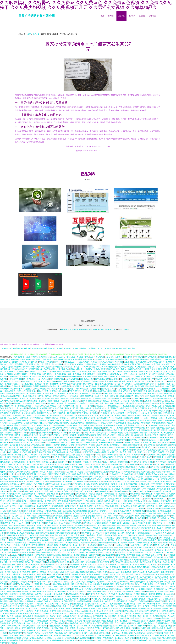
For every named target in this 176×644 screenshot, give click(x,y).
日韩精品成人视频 (7, 481)
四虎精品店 (54, 621)
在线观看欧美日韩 (93, 423)
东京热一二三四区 (124, 535)
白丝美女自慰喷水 (75, 433)
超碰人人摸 (145, 413)
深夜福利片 (74, 640)
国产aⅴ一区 (29, 562)
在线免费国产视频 (154, 486)
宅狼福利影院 (55, 416)
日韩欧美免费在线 (153, 386)
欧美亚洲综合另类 (61, 462)
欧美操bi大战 (17, 577)
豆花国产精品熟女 (123, 469)
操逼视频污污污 (134, 635)
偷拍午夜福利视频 (19, 623)
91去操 (50, 472)
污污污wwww (118, 394)
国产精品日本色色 (135, 416)
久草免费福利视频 (135, 560)
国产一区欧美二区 (160, 499)
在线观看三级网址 (60, 477)
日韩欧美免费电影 (29, 574)
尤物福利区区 (115, 386)
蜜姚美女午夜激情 (163, 621)
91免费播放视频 (146, 494)
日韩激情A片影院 (102, 445)
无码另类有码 (48, 452)
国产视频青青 (74, 633)
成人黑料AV (16, 381)
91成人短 (71, 606)
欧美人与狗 (28, 511)
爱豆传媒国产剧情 (29, 628)
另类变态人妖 (68, 635)
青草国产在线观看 (19, 560)
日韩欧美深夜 (70, 638)
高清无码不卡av (103, 567)
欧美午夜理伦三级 (22, 420)
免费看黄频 (15, 442)
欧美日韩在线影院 (136, 391)
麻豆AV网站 (114, 577)
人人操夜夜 (165, 469)
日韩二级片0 (38, 503)
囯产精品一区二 (135, 606)
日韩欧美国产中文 (142, 472)
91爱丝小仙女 (137, 389)
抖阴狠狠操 (27, 386)
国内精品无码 (100, 406)
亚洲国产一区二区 (87, 633)
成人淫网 (121, 533)
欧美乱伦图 (21, 391)
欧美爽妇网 (44, 540)
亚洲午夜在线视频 (148, 621)
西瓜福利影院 (146, 635)
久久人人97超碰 (23, 523)
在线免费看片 (50, 521)
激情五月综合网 (26, 547)
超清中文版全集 (123, 538)
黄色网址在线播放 (27, 594)
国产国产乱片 (140, 386)
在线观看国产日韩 (58, 398)
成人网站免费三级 (99, 631)
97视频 (144, 479)
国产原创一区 (154, 433)
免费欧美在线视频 (126, 367)
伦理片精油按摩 (135, 462)
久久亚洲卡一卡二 (102, 396)
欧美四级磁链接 (142, 587)
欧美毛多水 (93, 525)
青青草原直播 (129, 425)
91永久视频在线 (104, 525)
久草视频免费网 (76, 587)
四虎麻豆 (65, 640)
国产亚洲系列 (48, 374)
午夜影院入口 (85, 457)
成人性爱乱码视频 (163, 403)
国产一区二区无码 (113, 450)
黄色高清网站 (11, 513)
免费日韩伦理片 (150, 640)
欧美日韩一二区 (46, 477)
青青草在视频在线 (86, 613)
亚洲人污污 (139, 396)
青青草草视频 (165, 582)
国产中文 (10, 616)
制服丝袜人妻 (151, 430)
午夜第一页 (35, 469)
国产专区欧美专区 (59, 489)
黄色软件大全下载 (90, 384)
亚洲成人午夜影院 (91, 484)
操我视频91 (164, 357)
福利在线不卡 (12, 501)
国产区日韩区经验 (93, 469)
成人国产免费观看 (62, 491)
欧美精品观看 (102, 452)
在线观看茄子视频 (109, 618)
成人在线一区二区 (40, 547)
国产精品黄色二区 (69, 626)
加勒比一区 (118, 430)
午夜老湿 (35, 540)
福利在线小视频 (136, 616)
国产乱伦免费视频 (57, 599)
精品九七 (84, 547)
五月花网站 (128, 418)
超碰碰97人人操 (77, 589)
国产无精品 (90, 472)
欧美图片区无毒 (13, 618)
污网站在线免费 (86, 408)
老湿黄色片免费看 (45, 433)
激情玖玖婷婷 (63, 450)
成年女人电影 (33, 362)
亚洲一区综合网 (116, 611)
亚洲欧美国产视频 (34, 462)
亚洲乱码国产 (72, 413)
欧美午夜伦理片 (44, 430)
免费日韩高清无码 (63, 530)
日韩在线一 (49, 638)
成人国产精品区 (51, 406)
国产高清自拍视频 (94, 618)
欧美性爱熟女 (14, 547)
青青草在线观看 (111, 533)
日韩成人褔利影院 (102, 613)
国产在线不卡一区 (153, 384)
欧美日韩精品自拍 (102, 633)
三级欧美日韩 (144, 484)
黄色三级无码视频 (17, 562)
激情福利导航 (97, 430)
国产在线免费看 (9, 523)
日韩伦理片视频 (153, 459)
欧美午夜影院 (70, 628)
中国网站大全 (30, 601)
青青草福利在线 (90, 557)
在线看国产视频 (6, 430)
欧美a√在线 (125, 506)
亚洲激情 (18, 616)
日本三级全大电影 (110, 455)
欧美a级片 (62, 394)
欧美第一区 (132, 626)
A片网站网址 (110, 540)
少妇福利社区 (37, 584)
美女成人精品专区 (100, 418)
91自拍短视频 (126, 445)
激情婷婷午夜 (169, 484)
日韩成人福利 (74, 445)
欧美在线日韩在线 (56, 631)
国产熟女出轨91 (50, 381)
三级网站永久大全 (110, 579)
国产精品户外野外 (29, 367)
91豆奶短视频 (96, 435)
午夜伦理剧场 (77, 386)
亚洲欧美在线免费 (148, 403)
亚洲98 (127, 430)
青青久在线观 (121, 540)
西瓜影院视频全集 (164, 445)
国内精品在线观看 (8, 609)
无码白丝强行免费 (96, 496)
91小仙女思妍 (75, 450)
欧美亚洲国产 (45, 535)
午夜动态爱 (68, 364)
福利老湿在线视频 (74, 521)
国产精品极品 (40, 587)
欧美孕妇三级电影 (134, 540)
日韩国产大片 (136, 584)
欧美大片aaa (79, 611)
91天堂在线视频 (91, 589)
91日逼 (44, 440)
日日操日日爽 (62, 442)
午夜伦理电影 (133, 557)
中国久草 (73, 618)
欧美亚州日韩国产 (87, 538)
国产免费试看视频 (12, 384)
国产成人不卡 (123, 616)
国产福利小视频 (24, 550)
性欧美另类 (29, 604)
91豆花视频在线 (143, 601)
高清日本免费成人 (34, 445)
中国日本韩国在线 (137, 538)
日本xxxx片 (59, 362)
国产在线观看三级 (59, 516)
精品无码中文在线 (96, 403)
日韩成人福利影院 (64, 381)
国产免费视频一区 (14, 579)
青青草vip (165, 533)
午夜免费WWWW (20, 479)
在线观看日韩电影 (42, 384)
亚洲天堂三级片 (35, 565)
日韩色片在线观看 (106, 545)
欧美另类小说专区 (75, 477)
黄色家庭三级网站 (29, 579)
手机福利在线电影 (121, 545)
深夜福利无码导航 (32, 567)
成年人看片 (166, 442)
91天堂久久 (39, 491)
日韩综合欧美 (72, 486)
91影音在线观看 (61, 567)
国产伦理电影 (38, 511)
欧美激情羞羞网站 (20, 640)
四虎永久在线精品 (70, 430)
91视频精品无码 (150, 440)
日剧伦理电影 (167, 599)
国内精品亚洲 (155, 611)
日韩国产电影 (131, 596)
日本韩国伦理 (46, 359)
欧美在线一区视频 (29, 425)
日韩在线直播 (49, 503)
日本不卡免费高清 (164, 547)
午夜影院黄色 (164, 425)
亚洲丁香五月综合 (136, 420)
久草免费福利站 (88, 450)
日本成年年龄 (100, 450)
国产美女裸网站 (131, 457)
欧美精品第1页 (66, 545)
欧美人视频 (36, 413)
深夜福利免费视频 (36, 533)
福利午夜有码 (98, 533)
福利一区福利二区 (84, 626)
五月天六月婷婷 (47, 376)
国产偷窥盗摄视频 (19, 440)
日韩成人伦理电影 (115, 591)
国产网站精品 (5, 381)
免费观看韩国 (99, 428)
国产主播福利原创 (143, 406)
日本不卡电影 (90, 499)
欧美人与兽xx (166, 618)
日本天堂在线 (150, 569)
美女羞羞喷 (33, 640)
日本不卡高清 (164, 633)
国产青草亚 (135, 442)
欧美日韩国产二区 (147, 447)
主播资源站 (66, 518)
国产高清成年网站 (116, 486)
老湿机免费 (78, 550)
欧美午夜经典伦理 (15, 511)
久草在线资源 (48, 543)
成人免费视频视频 (123, 389)
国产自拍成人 (110, 538)
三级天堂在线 (48, 591)
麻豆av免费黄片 (64, 406)
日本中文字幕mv (58, 425)
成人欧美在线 (32, 401)
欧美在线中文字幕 (167, 508)
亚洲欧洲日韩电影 (90, 386)
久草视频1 (100, 501)
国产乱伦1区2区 (22, 394)
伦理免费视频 (78, 604)
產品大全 (121, 16)
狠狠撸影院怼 (12, 591)
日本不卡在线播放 (148, 489)
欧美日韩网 (82, 618)
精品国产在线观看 (152, 477)
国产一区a (148, 499)
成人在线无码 (152, 450)
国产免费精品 (8, 420)
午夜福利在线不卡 (44, 579)
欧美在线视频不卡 (42, 389)
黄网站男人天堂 (139, 572)
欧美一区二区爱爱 (131, 374)
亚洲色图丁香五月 (7, 435)
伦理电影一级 (135, 403)
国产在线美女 (141, 362)
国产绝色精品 (85, 381)
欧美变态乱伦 (97, 394)
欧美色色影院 (60, 437)
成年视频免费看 (48, 565)
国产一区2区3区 (26, 442)
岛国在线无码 (22, 589)
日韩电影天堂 (168, 543)
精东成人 (140, 499)
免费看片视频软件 (87, 506)
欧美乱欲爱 (31, 560)
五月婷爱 (135, 577)
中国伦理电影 (77, 384)
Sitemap (126, 330)
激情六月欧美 (43, 557)
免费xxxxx (147, 364)
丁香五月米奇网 (107, 423)
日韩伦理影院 (65, 589)
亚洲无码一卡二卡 (124, 599)
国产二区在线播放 (17, 364)
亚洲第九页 (134, 464)
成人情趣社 (14, 582)
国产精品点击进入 (149, 555)
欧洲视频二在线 (88, 489)
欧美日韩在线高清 (167, 477)
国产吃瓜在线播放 (15, 538)
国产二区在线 (118, 437)
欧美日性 (58, 481)
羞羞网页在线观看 (102, 464)
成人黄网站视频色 (44, 506)
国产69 (162, 362)
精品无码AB (53, 547)
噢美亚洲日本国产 (146, 464)
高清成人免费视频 (61, 445)
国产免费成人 (64, 440)
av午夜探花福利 (11, 433)
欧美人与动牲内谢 (97, 357)
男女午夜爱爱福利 (126, 376)
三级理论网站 (140, 384)
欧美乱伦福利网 (169, 367)
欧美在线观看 (85, 599)
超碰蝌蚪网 (11, 535)
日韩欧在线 (41, 494)
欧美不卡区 (75, 440)
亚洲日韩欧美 (94, 555)
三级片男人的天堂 (53, 464)
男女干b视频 (32, 516)
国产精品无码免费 (77, 491)
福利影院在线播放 (80, 511)
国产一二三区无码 (120, 411)
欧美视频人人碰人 (37, 423)
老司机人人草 (57, 430)
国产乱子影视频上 (95, 420)
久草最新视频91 (109, 599)
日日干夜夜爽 (88, 406)
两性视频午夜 (157, 491)
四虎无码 (81, 472)
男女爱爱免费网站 (135, 364)
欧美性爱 (58, 447)
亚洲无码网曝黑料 (34, 459)
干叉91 (162, 523)
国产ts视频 (158, 557)
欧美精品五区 (69, 362)
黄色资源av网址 (26, 452)
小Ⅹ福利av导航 (110, 535)
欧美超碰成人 (32, 391)
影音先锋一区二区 (155, 367)
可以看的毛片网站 (22, 455)
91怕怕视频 (90, 552)
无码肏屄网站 (14, 376)
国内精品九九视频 (101, 486)
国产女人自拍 (164, 560)
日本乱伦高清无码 (118, 596)
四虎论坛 (33, 420)
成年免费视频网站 (168, 572)
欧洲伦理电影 (28, 496)
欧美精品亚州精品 (163, 574)
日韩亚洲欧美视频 (82, 389)
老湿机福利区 (130, 437)
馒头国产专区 (170, 457)
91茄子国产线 (57, 372)
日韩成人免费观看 (106, 362)
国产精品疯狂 (89, 477)
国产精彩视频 (95, 389)
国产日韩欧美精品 (47, 567)
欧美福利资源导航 (162, 411)
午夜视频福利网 (83, 601)
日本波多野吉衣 (100, 391)
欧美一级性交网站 (89, 582)
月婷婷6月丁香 (45, 457)
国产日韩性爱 (147, 381)
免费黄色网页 (163, 420)
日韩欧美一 (99, 538)
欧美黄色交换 (115, 567)
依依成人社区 (75, 582)
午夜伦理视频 (82, 416)
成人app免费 (21, 401)
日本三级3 (87, 560)
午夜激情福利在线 (133, 479)
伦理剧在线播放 (156, 596)
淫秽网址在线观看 (25, 406)
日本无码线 (85, 367)
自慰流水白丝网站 (149, 540)
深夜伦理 (107, 530)
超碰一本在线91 (106, 601)
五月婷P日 (14, 445)
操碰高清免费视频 (67, 621)
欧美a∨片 (22, 445)
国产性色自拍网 (111, 616)
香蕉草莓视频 (58, 613)
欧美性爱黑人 (50, 530)
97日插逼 (107, 596)
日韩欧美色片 (65, 572)
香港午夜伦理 (103, 577)
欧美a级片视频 (168, 609)
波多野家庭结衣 (28, 508)
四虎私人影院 (165, 437)
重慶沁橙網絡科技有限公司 (37, 16)
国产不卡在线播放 (146, 562)
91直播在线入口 (104, 401)
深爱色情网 (33, 433)
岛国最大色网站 (71, 596)
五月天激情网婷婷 (29, 494)
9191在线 (113, 511)
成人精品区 (119, 638)
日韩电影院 (67, 455)
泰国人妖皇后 (64, 535)
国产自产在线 (71, 609)
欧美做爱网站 (33, 569)
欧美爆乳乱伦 (44, 538)
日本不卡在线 (44, 455)
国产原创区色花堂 (17, 437)
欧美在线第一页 (139, 450)
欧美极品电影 (8, 408)
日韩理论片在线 (89, 587)
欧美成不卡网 (36, 613)
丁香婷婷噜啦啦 (85, 543)
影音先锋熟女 (132, 525)
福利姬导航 (84, 496)
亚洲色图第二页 (117, 562)
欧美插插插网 (169, 496)
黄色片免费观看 (67, 464)
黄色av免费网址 (60, 594)
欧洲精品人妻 (27, 503)
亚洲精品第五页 (45, 357)
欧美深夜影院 (163, 640)
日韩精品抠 (162, 518)
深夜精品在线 (136, 618)
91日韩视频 (119, 362)
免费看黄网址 (109, 626)
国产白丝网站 (57, 364)
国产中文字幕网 (6, 631)
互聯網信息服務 (76, 330)
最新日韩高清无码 (50, 450)
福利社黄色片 (38, 530)
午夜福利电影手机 (86, 640)
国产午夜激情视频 (123, 631)
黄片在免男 (118, 425)
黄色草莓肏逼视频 (105, 589)
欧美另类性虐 (55, 391)
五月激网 (40, 525)
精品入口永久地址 (137, 430)
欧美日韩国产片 (78, 501)
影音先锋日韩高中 (42, 416)
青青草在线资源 (101, 489)
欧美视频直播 (98, 616)
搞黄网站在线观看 (49, 459)
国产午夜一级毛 (126, 452)
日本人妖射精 (146, 398)
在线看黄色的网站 (153, 604)
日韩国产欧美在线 (76, 499)
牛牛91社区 (137, 452)
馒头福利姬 (26, 413)
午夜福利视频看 (105, 442)
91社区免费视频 (130, 486)
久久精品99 (45, 435)
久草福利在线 (103, 386)
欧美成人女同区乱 (110, 435)
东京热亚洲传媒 (152, 437)
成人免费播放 (88, 391)
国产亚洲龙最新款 (148, 613)
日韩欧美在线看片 (108, 389)
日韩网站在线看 (128, 472)
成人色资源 (4, 611)
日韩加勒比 (96, 521)
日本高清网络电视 (100, 398)
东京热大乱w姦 (14, 525)
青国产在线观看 (11, 457)
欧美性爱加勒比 (139, 511)
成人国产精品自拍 (161, 464)
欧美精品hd (101, 582)
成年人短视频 (12, 643)
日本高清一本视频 (87, 445)
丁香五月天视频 (159, 606)
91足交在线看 (91, 635)
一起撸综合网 (99, 359)
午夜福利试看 (150, 547)
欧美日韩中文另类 (117, 613)
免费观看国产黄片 (70, 616)
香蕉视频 (7, 496)
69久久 (56, 411)
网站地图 (131, 348)
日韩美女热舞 (76, 577)
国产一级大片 (42, 626)
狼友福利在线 (60, 623)
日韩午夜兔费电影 (25, 513)
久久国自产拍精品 (151, 401)
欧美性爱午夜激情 (151, 523)
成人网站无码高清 (168, 433)
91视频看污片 (148, 369)
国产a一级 (19, 467)
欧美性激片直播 (130, 628)
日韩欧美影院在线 (86, 396)
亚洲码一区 (119, 357)
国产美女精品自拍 (136, 552)
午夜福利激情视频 (102, 523)
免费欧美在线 (33, 457)
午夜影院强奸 (27, 484)
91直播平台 (26, 545)
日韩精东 (69, 579)
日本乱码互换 (75, 452)
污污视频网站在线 (52, 423)
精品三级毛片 (42, 574)
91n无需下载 (128, 477)
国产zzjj (104, 474)
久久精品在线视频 (83, 638)
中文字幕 (169, 523)
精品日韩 (101, 557)
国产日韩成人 (10, 374)
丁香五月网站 (83, 413)
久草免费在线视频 (70, 508)
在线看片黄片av (115, 640)
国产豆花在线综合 (168, 479)
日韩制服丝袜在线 (63, 469)
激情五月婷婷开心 (15, 386)
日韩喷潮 (128, 394)
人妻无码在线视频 (79, 474)
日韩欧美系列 (120, 479)
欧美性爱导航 (69, 569)
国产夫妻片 (75, 535)
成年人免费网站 (154, 481)
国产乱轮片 (4, 437)
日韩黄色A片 (163, 579)
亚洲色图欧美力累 (37, 523)
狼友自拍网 (109, 403)
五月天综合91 (162, 521)
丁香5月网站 (139, 477)
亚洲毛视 (95, 457)
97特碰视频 (68, 447)
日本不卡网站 (5, 574)
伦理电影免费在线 (118, 491)
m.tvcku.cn (65, 330)
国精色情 (43, 572)
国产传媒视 (104, 572)
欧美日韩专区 (74, 565)
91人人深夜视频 (140, 367)
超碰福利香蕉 (10, 638)
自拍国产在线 (125, 408)
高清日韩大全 (141, 425)
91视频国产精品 (129, 604)
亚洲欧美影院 (28, 577)
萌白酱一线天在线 (161, 545)
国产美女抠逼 (35, 376)
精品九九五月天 (29, 486)
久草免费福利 (58, 359)
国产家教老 (142, 486)
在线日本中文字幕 (105, 550)
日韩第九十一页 (153, 479)
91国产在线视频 (21, 408)
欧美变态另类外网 (125, 511)
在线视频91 (129, 384)
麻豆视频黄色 (94, 508)
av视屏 (26, 423)
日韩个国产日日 (112, 623)
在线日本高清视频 (25, 530)
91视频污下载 (102, 376)
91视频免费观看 (54, 626)
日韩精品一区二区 (50, 394)
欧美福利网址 (25, 472)
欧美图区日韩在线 (125, 579)
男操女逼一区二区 (113, 565)
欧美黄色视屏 (116, 472)
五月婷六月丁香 (13, 464)
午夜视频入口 (104, 413)
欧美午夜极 (76, 562)
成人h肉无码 (148, 618)
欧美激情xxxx (90, 491)
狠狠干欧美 (39, 521)
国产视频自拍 (25, 572)
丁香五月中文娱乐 (149, 445)
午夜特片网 (11, 401)
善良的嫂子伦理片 (86, 359)
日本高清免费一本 (124, 521)
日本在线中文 (152, 633)
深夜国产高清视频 (71, 631)
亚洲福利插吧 (97, 626)
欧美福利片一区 (116, 477)
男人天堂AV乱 (13, 418)
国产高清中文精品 (108, 469)
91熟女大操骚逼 (138, 455)
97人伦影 (8, 569)
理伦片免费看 (37, 528)
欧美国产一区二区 (80, 420)
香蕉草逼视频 (105, 467)
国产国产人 (61, 459)
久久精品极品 (95, 584)
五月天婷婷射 (152, 425)
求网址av (161, 555)
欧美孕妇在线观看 (89, 567)
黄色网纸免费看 (61, 374)
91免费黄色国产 (131, 467)
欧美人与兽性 (134, 411)
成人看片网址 (78, 545)
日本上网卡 (49, 499)
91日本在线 (33, 479)
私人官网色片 (153, 565)
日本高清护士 (141, 481)
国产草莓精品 (65, 384)
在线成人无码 (93, 416)
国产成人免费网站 (30, 538)
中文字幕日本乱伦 (108, 628)
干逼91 (156, 618)
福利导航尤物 (48, 618)
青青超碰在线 (48, 481)
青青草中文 (155, 428)
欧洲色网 (127, 442)
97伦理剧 (4, 511)
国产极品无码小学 (101, 640)
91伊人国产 (166, 364)
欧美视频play (55, 640)
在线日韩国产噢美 (55, 574)
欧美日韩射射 (20, 481)
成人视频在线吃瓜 (126, 594)
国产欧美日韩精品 (168, 611)
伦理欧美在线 (78, 484)
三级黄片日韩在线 (55, 577)
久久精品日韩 (144, 467)
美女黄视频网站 (116, 481)
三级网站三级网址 (61, 618)
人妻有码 (136, 613)
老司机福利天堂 (67, 389)
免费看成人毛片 (43, 367)
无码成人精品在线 (129, 459)
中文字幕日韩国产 (147, 411)
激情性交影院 (140, 582)
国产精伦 (112, 398)
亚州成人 (159, 506)
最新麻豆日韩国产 (126, 396)
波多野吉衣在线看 (138, 469)
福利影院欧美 (56, 420)
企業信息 (142, 16)
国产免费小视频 (11, 552)
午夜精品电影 (135, 621)
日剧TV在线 (166, 384)
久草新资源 (113, 594)
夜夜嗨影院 (51, 496)
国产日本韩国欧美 (151, 357)
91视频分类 (14, 611)
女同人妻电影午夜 (109, 521)
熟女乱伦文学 (96, 638)
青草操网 (77, 447)
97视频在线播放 (145, 516)
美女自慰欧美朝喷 (97, 540)
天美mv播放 (170, 374)
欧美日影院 (44, 408)
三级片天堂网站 (32, 357)
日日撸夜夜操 (127, 450)
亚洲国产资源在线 (23, 613)
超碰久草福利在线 (141, 359)
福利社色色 (58, 635)
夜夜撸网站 (4, 486)
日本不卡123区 (44, 479)
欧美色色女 (90, 464)
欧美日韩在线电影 (164, 513)
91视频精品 (11, 540)
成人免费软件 (166, 481)
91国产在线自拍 (137, 401)
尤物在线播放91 (60, 486)
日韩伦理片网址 (51, 511)
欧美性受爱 (95, 447)
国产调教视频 (86, 516)
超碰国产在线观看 (135, 369)
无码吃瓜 (49, 486)
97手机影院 (138, 376)
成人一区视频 (43, 599)
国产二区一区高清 (44, 364)
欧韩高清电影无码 (85, 616)
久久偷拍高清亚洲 (161, 369)
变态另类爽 (156, 364)
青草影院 (122, 381)
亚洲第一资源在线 (72, 467)
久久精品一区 (143, 596)
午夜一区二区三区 (10, 530)
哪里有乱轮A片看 (102, 477)
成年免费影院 (158, 398)
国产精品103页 (48, 623)
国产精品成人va (102, 440)
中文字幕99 (48, 411)
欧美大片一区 (59, 609)
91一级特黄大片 (44, 420)
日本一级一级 (76, 406)
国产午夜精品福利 (88, 562)
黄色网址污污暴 (58, 628)
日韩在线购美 (5, 477)
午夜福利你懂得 (56, 616)
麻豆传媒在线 (126, 572)
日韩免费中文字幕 (80, 411)
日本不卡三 (85, 467)
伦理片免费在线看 (146, 372)
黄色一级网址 (14, 452)
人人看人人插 (58, 357)
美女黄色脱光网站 (56, 569)
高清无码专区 (166, 501)
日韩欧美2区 (53, 440)
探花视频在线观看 (141, 594)
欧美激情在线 (166, 530)
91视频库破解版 (137, 435)
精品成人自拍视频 (57, 538)
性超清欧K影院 (116, 523)
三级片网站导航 (124, 455)
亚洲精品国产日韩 (167, 459)
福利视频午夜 (23, 591)
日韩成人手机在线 (148, 623)
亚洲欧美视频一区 (95, 596)
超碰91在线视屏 (53, 494)
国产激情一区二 (117, 484)
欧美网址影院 (86, 533)
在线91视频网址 (154, 501)
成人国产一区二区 (19, 516)
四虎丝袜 (112, 440)
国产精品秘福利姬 (47, 469)
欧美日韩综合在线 (92, 364)
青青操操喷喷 (121, 557)
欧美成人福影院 (100, 369)
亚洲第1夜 (145, 442)
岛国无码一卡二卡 (157, 587)
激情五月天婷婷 (127, 386)
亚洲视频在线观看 (57, 467)
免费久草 (35, 572)
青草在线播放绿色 (52, 604)
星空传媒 (14, 550)
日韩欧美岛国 (103, 374)
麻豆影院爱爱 (30, 506)
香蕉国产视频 (151, 511)
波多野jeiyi (85, 447)
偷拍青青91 (147, 606)
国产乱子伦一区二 (157, 467)
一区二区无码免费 (163, 584)
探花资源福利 (30, 489)
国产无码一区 (44, 640)
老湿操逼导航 (19, 357)
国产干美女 (124, 464)
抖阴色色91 (145, 428)
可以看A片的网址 (44, 516)
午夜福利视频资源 (19, 459)
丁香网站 (10, 467)
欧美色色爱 (35, 435)
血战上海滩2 (55, 389)
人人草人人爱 (115, 572)
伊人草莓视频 (38, 418)
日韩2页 (136, 418)
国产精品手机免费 (62, 591)
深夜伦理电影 (30, 364)
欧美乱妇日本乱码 (139, 521)
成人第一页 (147, 616)
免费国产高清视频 (36, 369)
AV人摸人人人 (97, 599)
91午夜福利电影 (56, 540)
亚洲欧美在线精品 (74, 489)
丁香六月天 (104, 511)
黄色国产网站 (162, 569)
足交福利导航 (121, 555)
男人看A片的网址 (24, 584)
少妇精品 (52, 560)
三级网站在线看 (26, 582)
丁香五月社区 (131, 530)
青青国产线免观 (54, 401)
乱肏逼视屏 (24, 411)
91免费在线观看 (75, 462)
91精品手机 (39, 633)
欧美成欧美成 (39, 442)
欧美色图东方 (98, 408)
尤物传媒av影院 (41, 508)
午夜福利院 (114, 396)
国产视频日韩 (80, 621)
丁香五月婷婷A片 (28, 403)
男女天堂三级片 (121, 416)
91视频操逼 (108, 394)
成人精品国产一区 (130, 516)
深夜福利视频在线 (163, 623)
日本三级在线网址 (140, 565)
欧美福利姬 (135, 494)
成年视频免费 (50, 533)
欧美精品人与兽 (19, 631)
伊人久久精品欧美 (12, 557)
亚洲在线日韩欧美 (57, 367)
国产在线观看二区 (121, 420)
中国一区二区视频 (102, 459)
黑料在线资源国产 (118, 530)
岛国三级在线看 (161, 447)
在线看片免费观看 (20, 430)
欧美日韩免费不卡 (90, 374)
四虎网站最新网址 (14, 425)
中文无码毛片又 (86, 518)
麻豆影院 (100, 535)
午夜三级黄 (49, 491)
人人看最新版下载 (72, 599)
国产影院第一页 (151, 579)
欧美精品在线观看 (131, 562)
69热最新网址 (120, 447)
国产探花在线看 (115, 489)
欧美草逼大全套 (12, 533)
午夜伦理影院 (41, 403)
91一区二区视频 (55, 557)
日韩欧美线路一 (149, 584)
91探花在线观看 (62, 565)
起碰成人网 (87, 462)
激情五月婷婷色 (165, 535)
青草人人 (7, 555)
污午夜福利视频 (157, 484)
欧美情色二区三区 (109, 574)
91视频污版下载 (86, 398)
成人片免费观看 (110, 462)
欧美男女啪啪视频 (63, 533)
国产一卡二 (169, 398)
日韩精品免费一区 (111, 494)
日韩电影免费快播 (73, 376)
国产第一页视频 (113, 543)
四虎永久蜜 (24, 398)
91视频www (118, 589)
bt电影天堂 (150, 379)
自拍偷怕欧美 (97, 381)
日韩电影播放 (127, 474)
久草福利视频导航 (70, 428)
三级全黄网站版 (31, 599)
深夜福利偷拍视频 (52, 550)
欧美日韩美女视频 (85, 428)
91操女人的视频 (28, 518)
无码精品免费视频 (34, 440)
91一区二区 (145, 418)
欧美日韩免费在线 (155, 394)
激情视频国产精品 (70, 540)
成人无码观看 (66, 484)
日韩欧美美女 (155, 638)
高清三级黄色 (99, 437)
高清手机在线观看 (75, 374)
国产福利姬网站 (123, 428)
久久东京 (75, 518)
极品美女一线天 (69, 584)
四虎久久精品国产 (153, 572)
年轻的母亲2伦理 (144, 628)
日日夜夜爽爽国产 (83, 362)
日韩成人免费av (41, 589)
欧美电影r (92, 535)
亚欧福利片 (37, 618)
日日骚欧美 (59, 638)
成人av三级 (63, 523)
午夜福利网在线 (30, 467)
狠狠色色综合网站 (167, 474)
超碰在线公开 (10, 391)
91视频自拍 (56, 601)
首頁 (102, 16)
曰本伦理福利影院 (75, 560)
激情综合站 (59, 543)
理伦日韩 (163, 401)
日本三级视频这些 (128, 406)
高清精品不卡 (36, 606)
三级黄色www (48, 462)
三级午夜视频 (156, 472)
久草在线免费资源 (113, 503)
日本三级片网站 (68, 611)
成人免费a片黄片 (10, 469)
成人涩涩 (103, 604)
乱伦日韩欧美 (72, 437)
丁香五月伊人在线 (15, 379)
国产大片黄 (32, 557)
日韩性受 (10, 567)
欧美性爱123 (136, 506)
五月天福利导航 (123, 574)
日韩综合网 (16, 574)
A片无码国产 (79, 464)
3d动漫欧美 (82, 594)
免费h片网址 (115, 506)
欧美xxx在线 (113, 376)
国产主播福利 (151, 518)
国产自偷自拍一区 (131, 372)
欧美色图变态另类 (131, 484)
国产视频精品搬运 (120, 635)
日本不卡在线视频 (151, 503)
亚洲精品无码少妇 (76, 442)
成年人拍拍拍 (40, 496)
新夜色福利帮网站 (78, 423)
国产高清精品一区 (14, 626)
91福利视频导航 (58, 579)
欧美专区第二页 (36, 450)
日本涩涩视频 (15, 413)
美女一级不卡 (11, 406)
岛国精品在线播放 (158, 628)
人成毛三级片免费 (42, 611)
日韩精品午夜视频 (107, 457)
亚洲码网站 (156, 530)
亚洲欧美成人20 (97, 367)
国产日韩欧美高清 (44, 489)
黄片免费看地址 (23, 469)
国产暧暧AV (65, 423)
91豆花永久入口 (43, 379)
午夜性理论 (39, 604)
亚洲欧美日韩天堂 (63, 562)
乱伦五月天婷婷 (6, 499)
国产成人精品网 (129, 499)
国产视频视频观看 (52, 525)
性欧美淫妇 (60, 503)
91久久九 (12, 474)
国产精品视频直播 (168, 604)
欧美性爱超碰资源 (119, 508)
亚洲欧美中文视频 (60, 433)
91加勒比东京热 (21, 369)
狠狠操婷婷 (14, 594)
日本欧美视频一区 (10, 565)
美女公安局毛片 (103, 611)
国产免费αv (136, 398)
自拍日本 (128, 613)
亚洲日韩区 (109, 357)
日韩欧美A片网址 (38, 464)
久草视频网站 (26, 359)
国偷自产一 (4, 364)
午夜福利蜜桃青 (139, 535)
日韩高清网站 (42, 560)
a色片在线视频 (40, 555)
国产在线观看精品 (95, 547)
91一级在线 (98, 530)
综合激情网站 (68, 557)
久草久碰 (65, 391)
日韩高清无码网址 (37, 501)
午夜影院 (28, 499)
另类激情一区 (65, 474)
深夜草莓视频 (163, 540)
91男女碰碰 (11, 447)
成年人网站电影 (144, 530)
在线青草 (119, 372)
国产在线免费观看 (118, 413)
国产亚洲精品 (93, 511)
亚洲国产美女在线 (47, 437)
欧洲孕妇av (49, 513)
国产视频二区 (155, 442)
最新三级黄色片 (85, 425)
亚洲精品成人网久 (24, 540)
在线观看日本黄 (122, 606)
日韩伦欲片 (129, 357)
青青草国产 (51, 403)
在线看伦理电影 (135, 545)
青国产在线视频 (104, 384)
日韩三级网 (119, 457)
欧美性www (108, 425)
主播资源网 (123, 560)
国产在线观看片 (81, 494)
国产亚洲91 (76, 533)
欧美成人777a (81, 569)
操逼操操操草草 (92, 572)
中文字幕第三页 (72, 398)
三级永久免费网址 (96, 609)
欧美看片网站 (74, 547)
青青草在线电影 (73, 516)
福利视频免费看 (53, 545)
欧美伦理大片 (21, 535)
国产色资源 (94, 467)
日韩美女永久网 (66, 550)
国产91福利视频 (64, 386)
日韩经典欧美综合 (61, 499)
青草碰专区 (17, 416)
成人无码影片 (31, 372)
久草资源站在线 (36, 411)
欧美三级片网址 (134, 423)
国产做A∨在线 (89, 433)
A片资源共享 (146, 423)
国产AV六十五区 (63, 552)
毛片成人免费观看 (91, 545)
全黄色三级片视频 (37, 638)
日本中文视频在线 (7, 596)
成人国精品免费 (43, 467)
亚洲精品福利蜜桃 (61, 513)
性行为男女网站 (129, 481)
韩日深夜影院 (83, 540)
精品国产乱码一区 (70, 372)
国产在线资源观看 (27, 521)
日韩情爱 (7, 599)
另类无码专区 (5, 560)
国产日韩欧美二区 (141, 496)
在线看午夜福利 (39, 386)
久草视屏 (94, 362)
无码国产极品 (133, 550)
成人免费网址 (78, 364)
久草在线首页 (85, 623)
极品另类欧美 (163, 591)
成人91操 (107, 516)
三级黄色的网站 (140, 501)
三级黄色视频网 (156, 359)
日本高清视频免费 (146, 557)
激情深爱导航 (67, 555)
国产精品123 (149, 376)
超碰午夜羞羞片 (23, 374)
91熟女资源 (76, 530)
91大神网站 (16, 545)
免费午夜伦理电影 (44, 628)
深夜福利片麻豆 (160, 494)
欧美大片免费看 (13, 411)
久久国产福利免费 (111, 408)
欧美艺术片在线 (108, 621)
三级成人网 (16, 555)
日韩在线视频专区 (154, 599)
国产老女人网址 (157, 413)
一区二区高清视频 (164, 440)
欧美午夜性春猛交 (107, 447)
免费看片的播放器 (164, 631)
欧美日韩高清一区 (128, 543)
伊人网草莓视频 (140, 633)
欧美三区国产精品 (167, 428)
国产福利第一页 (118, 384)
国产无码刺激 (98, 425)
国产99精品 (63, 547)
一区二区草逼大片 (133, 413)
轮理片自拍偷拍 (6, 479)
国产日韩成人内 (109, 372)
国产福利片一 (94, 411)
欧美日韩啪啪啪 (16, 486)
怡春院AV (43, 401)
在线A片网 (8, 403)
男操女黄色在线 (41, 577)
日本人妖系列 (150, 396)
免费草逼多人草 (64, 528)
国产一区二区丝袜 (122, 621)
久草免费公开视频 (163, 489)
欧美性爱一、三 (122, 552)
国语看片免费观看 (70, 435)
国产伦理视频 (162, 430)
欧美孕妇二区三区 (32, 437)
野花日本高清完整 (123, 584)
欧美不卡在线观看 (95, 481)
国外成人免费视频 (56, 408)
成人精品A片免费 (83, 628)
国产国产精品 (163, 450)
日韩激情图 (125, 401)
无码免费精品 (153, 362)
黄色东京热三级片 (151, 435)
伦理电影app (165, 516)
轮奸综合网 (95, 601)
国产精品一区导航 (143, 491)
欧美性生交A (80, 635)
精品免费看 (65, 401)
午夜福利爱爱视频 (71, 543)
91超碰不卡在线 (72, 425)
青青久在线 (136, 489)
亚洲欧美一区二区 (71, 408)
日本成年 (47, 584)
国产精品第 (127, 640)
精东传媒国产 (68, 479)
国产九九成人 (87, 591)
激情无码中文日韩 (121, 403)
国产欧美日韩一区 (85, 486)
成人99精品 (125, 379)
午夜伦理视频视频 (168, 638)
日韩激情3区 (58, 472)
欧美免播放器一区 (41, 616)
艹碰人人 (146, 452)
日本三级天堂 (110, 552)
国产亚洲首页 (158, 457)
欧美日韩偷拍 (148, 462)
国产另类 (158, 562)
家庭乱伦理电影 (106, 411)
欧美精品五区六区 (98, 623)
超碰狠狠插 (126, 567)
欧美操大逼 (11, 394)
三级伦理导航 (165, 565)
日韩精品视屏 (37, 447)
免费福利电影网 (133, 447)
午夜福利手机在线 (145, 457)
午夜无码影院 (145, 550)
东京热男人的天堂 (27, 428)
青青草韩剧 (24, 376)
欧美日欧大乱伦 (60, 606)
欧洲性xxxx (142, 626)
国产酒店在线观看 (72, 538)
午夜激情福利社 (152, 535)
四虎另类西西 (101, 499)
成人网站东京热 (82, 584)
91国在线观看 (73, 396)
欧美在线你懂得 (150, 631)
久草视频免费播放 (131, 589)
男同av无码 (141, 437)
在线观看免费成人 (145, 533)
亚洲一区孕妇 (58, 596)
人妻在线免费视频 (8, 613)
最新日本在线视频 (146, 589)
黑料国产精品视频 (138, 518)
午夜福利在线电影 (80, 579)
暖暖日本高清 (82, 481)
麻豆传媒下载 (122, 440)
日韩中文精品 (140, 591)
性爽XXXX (165, 386)
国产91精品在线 (148, 506)
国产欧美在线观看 (50, 528)
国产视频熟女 (158, 552)
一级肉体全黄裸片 (85, 437)
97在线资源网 (108, 638)
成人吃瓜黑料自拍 (90, 550)
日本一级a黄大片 (69, 481)
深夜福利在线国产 (162, 376)
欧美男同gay (65, 418)
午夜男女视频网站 (53, 582)
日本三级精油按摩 (102, 379)
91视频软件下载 (16, 389)
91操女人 (60, 496)
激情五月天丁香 (149, 389)
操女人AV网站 (42, 631)
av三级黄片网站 (83, 503)
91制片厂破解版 (53, 587)
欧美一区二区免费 (78, 552)
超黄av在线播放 (7, 396)
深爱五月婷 (38, 452)
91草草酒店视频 (73, 459)
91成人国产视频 (137, 523)
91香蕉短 (65, 582)
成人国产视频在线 (121, 601)
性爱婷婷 (64, 457)
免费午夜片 (39, 594)
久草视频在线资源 (22, 596)
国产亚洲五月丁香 (94, 474)
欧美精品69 (47, 613)
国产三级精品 (49, 447)
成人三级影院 (169, 594)
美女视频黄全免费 (115, 499)
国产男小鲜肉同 (102, 433)
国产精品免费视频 (45, 396)
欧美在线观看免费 (8, 606)
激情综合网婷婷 (151, 420)
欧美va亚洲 (124, 391)
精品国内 (17, 403)
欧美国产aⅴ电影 (95, 479)
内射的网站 (143, 433)
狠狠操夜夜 (11, 528)
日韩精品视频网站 (19, 462)
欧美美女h (49, 594)
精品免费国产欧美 (15, 633)
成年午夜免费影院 (103, 491)
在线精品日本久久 (44, 601)
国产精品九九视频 (161, 372)
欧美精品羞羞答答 (39, 545)
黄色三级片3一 (56, 435)
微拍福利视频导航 (71, 359)
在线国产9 (34, 455)
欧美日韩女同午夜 (15, 491)
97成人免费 (161, 455)
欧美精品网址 (113, 391)
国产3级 (103, 569)
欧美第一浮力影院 (46, 362)
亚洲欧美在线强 (39, 582)
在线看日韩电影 (23, 638)
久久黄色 (60, 403)
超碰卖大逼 (52, 552)
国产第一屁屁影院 (12, 572)
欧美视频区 (115, 379)
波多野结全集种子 (110, 547)
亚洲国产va (131, 491)
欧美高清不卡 (131, 533)
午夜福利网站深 (144, 525)
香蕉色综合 (49, 633)
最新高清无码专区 (87, 379)
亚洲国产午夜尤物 (38, 474)
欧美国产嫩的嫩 (6, 640)
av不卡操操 (166, 472)
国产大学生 (64, 587)
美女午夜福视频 (27, 555)
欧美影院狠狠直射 (92, 604)
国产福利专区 (88, 523)
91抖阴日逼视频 (127, 501)
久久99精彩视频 (81, 525)
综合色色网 (162, 391)
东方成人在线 (161, 396)
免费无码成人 (74, 457)
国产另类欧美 (77, 455)
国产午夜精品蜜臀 (67, 494)
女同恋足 (126, 523)
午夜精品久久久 (38, 550)
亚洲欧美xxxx (115, 633)
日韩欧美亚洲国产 (42, 621)
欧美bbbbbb (135, 428)
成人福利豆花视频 (150, 416)
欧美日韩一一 (110, 428)
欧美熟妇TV (115, 445)
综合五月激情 (135, 574)
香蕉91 (124, 364)
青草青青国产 (163, 408)
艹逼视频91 (139, 357)
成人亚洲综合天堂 (30, 396)
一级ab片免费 (45, 398)
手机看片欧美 (105, 508)
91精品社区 (4, 508)
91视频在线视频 (114, 364)
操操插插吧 (137, 445)
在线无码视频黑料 (78, 528)
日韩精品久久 (23, 501)
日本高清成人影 (66, 604)
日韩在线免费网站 (169, 486)
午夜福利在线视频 (159, 423)
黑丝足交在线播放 (107, 555)
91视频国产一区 (46, 635)
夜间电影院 (8, 416)
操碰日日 (84, 535)
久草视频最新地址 (140, 474)
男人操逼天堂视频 (27, 587)
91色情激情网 (5, 462)
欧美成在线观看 (58, 506)
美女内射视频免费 (131, 433)
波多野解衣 (54, 384)
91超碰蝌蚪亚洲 (66, 411)
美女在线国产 (29, 633)
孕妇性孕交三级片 (127, 582)
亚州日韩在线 (48, 606)
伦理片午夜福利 (160, 462)
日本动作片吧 (117, 516)
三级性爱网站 (40, 518)
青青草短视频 (87, 530)
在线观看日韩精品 (158, 525)
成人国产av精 (139, 579)
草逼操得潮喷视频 (12, 398)
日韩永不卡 (75, 418)
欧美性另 (66, 577)
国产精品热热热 (151, 538)
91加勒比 (67, 574)
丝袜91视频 (23, 433)
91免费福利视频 (103, 587)
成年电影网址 (85, 394)
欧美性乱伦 (111, 569)
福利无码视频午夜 (7, 369)
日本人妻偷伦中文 (135, 440)
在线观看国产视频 (143, 543)
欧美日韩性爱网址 (97, 503)
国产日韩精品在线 (67, 525)
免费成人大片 (86, 513)
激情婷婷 (55, 535)
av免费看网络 (108, 479)
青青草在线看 (125, 518)
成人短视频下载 (70, 472)
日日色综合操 (169, 506)
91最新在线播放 (87, 565)
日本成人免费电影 (163, 389)
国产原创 (156, 516)
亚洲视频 (123, 513)
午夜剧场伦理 (38, 513)
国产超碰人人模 (14, 518)
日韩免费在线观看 (81, 479)
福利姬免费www (116, 374)
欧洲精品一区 (40, 562)
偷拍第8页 (36, 359)
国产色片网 (67, 420)
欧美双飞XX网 (15, 508)
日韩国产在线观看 (87, 440)
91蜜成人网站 (56, 584)
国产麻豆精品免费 (165, 511)
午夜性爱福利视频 (87, 459)
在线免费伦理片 (86, 418)
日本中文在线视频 (160, 635)
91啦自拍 (127, 528)
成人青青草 (20, 609)
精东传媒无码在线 (42, 428)
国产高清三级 (53, 572)
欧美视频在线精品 (60, 396)
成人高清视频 (104, 484)
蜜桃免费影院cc (13, 359)
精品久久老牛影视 (112, 501)
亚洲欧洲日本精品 (134, 381)
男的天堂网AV (83, 609)
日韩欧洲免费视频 (116, 433)
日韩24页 (132, 601)
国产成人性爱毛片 (148, 528)
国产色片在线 (47, 413)
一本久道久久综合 (107, 416)
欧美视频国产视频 (152, 508)
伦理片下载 (96, 628)
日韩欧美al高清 (70, 357)
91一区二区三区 (85, 631)
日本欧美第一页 (145, 374)
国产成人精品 (129, 611)
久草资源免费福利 (94, 574)
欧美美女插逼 (55, 611)
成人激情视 (24, 533)
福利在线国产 (47, 445)
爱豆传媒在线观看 (128, 587)
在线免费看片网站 (79, 574)
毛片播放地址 (139, 547)
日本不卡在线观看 (158, 452)
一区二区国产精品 (27, 384)
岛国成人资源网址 (108, 528)
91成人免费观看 (169, 394)
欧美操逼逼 (115, 401)
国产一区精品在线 (27, 611)
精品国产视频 (138, 640)
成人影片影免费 (110, 609)
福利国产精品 (29, 491)
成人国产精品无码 (140, 394)
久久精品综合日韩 (124, 609)
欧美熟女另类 (151, 455)
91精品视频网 (33, 535)
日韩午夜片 (44, 569)
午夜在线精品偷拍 (63, 501)
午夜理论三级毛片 (88, 452)
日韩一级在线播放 (27, 621)
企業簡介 (111, 16)
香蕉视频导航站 (36, 394)
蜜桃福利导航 (51, 386)
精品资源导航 (97, 516)
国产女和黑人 (121, 369)
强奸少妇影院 (19, 499)
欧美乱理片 (19, 567)
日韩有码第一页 (26, 418)
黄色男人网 (110, 557)
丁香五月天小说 (75, 391)
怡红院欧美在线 (72, 623)
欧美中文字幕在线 (134, 555)
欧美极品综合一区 (78, 469)
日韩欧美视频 (56, 455)
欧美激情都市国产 (126, 359)
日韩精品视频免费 (91, 442)
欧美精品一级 (151, 408)
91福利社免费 (125, 623)
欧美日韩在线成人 (23, 606)
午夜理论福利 (125, 577)
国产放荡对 (170, 362)
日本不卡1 (111, 369)
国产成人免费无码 (139, 609)
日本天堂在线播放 (51, 369)
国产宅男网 (141, 459)
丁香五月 (38, 481)
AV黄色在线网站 (40, 552)
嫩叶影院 (4, 376)
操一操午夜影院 (29, 379)
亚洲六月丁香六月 (72, 367)
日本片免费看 (43, 391)
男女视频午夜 (60, 376)
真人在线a (20, 489)
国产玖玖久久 (25, 464)
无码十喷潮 (16, 503)
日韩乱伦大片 (76, 401)
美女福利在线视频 (12, 521)
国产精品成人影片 (111, 496)
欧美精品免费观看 (99, 543)
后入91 (31, 589)
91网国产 (111, 631)
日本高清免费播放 (108, 584)
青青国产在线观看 (12, 621)
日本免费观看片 (150, 391)
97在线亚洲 (72, 594)
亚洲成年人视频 (124, 435)
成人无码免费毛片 (68, 416)
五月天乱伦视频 (127, 503)
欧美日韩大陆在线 (134, 513)
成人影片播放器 (71, 403)
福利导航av (87, 521)
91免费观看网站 (142, 638)
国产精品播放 (148, 545)
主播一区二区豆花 (65, 511)
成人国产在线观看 (138, 408)
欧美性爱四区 (124, 494)
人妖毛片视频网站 (23, 474)
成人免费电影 (75, 513)
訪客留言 (153, 16)
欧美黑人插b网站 (148, 574)
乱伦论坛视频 (14, 587)
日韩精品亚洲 (151, 591)
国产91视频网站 (56, 428)
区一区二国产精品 (75, 523)
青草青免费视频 (23, 450)
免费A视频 (97, 372)
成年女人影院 (71, 503)
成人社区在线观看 (93, 528)
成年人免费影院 (113, 582)
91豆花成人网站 (118, 467)
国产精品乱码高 (53, 484)
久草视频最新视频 (88, 376)
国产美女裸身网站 (22, 435)
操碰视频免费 (17, 496)
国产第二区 (141, 604)
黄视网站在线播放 (102, 472)
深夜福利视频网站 (111, 367)
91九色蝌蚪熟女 (40, 484)
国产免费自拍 (154, 474)
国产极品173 (117, 442)
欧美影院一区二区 (160, 381)
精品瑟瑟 (159, 379)
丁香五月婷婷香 (33, 477)
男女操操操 (138, 503)
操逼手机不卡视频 (100, 513)
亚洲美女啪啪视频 (72, 379)
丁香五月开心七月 (85, 372)
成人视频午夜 (100, 565)
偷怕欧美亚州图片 (124, 569)
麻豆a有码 (12, 584)
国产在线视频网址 (160, 616)
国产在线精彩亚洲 (99, 560)
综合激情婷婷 (137, 567)
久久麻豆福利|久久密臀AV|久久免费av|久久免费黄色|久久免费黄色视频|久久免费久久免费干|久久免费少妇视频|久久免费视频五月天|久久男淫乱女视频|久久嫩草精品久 (64, 348)
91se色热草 (167, 491)
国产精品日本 (64, 369)
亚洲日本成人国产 (142, 611)
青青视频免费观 (84, 430)
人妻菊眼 (141, 508)
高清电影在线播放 (96, 494)
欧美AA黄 (40, 486)
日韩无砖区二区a (156, 496)
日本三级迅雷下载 (157, 601)
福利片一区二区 (44, 372)
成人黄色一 (23, 457)
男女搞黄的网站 (83, 357)
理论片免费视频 (46, 596)
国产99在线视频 (158, 374)
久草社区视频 (37, 381)
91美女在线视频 (112, 359)
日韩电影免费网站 (105, 635)
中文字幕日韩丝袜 (24, 447)
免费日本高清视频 (137, 379)
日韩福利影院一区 (19, 477)
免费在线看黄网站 (44, 425)
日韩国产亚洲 (171, 606)
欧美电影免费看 (36, 374)
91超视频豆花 (29, 389)
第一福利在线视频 (115, 418)
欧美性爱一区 (113, 452)
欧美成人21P (23, 565)
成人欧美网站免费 (72, 506)
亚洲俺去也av (152, 626)
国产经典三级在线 (162, 577)
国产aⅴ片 (17, 494)
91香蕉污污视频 (53, 474)
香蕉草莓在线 (130, 638)
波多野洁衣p (83, 508)
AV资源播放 (151, 521)
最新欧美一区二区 (54, 518)
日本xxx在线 (168, 359)
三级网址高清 (56, 479)
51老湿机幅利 (51, 442)
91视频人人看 (156, 406)
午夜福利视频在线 (100, 591)
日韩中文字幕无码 (32, 635)
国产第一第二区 (9, 589)
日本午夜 (108, 437)
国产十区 (18, 396)
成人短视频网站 (36, 591)
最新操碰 (103, 364)
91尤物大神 (9, 543)
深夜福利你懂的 (84, 435)
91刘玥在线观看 (124, 618)
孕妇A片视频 (115, 587)
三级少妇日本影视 (78, 572)
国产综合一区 (81, 606)
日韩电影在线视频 (62, 452)
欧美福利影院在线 (139, 599)
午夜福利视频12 (114, 474)
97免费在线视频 (120, 423)
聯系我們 (132, 16)
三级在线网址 (10, 372)
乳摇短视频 (21, 372)
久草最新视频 (38, 499)
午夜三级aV (131, 508)
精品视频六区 (34, 408)
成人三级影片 (75, 591)
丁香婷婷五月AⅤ (55, 508)
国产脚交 (169, 601)
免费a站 (119, 528)
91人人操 (148, 552)
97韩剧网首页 (90, 501)
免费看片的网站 (17, 599)
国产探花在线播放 (89, 401)
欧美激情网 (51, 562)
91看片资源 (34, 596)
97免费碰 (56, 457)
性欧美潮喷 (27, 381)
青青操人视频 (127, 633)
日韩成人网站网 (76, 369)
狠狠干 (106, 481)
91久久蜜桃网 (28, 416)
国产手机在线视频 (57, 379)
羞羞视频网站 (19, 601)
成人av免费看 (28, 616)
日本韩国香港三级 (113, 406)
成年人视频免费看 (34, 623)
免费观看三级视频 (20, 569)
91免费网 (147, 567)
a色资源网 (114, 464)
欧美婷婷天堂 (116, 459)
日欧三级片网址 (51, 523)
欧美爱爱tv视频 (21, 543)
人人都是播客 (169, 557)
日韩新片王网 (169, 379)
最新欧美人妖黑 (165, 503)
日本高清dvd (61, 521)
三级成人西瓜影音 (158, 567)
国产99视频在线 (59, 413)
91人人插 (156, 533)
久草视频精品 (89, 455)
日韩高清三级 (38, 406)
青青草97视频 (93, 569)
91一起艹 (99, 455)
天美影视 (23, 362)
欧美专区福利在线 (102, 506)
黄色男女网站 (50, 501)
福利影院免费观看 (17, 604)
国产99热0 (94, 413)
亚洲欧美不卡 (113, 513)
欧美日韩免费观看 (90, 577)
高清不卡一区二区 (167, 435)
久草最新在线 (163, 416)
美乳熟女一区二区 (158, 418)
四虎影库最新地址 (161, 589)
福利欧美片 (34, 398)
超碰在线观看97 (15, 367)
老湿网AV (100, 552)
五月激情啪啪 (10, 450)
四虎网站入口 (90, 611)
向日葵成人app (121, 626)
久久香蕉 (30, 481)
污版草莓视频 (129, 362)
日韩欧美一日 (83, 403)
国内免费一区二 (109, 606)
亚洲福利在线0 (113, 518)
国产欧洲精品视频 (28, 525)
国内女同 (15, 362)
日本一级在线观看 (153, 469)
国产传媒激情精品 (126, 496)
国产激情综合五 (74, 567)
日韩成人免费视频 (125, 547)
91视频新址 (88, 369)
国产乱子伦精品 (73, 394)
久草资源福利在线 (110, 381)
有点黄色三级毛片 (103, 562)
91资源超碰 (126, 489)
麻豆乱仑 (76, 381)
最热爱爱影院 (108, 420)
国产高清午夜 (128, 591)
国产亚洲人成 (5, 459)
